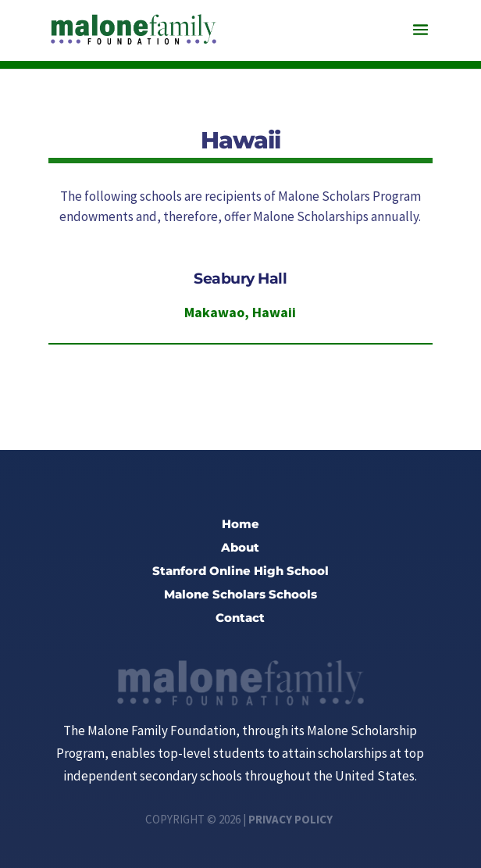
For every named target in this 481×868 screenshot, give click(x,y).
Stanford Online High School (241, 572)
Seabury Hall (240, 279)
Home (241, 525)
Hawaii (274, 312)
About (240, 548)
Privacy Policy (290, 819)
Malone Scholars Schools (241, 595)
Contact (240, 619)
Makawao (214, 312)
